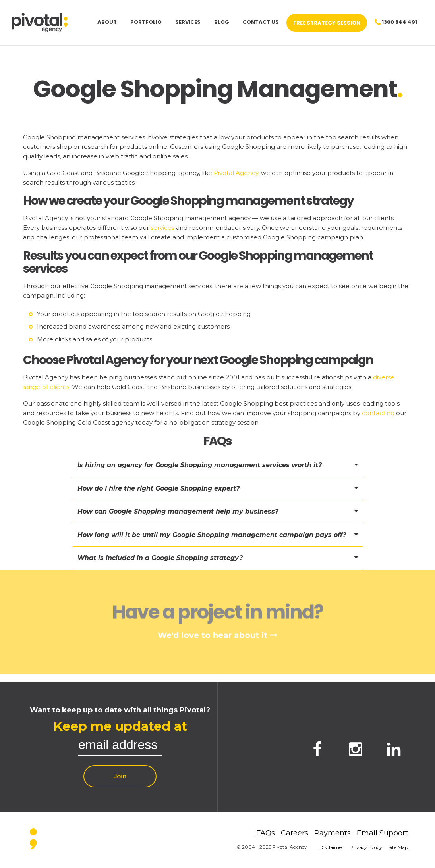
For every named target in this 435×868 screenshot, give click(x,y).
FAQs (266, 833)
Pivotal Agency (236, 173)
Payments (333, 833)
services (162, 228)
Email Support (382, 833)
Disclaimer (332, 847)
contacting (378, 413)
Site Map (398, 847)
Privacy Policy (366, 847)
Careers (295, 833)
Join (120, 776)
